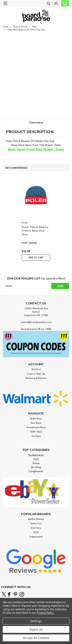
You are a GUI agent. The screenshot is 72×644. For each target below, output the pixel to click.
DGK (36, 532)
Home (6, 27)
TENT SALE (36, 432)
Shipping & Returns (36, 378)
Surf (36, 459)
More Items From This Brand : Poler (36, 149)
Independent (36, 537)
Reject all (36, 629)
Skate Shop (36, 419)
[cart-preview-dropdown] (64, 3)
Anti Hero (36, 528)
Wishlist (36, 369)
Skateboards (36, 455)
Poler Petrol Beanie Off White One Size (26, 30)
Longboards (36, 471)
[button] (36, 344)
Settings (36, 621)
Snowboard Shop (36, 427)
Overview (36, 123)
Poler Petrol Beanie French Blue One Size (35, 231)
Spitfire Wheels (36, 519)
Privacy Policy (45, 613)
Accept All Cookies (36, 638)
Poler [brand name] (25, 223)
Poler (34, 27)
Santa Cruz (36, 524)
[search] (48, 4)
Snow (36, 463)
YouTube (36, 436)
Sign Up (41, 374)
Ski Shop (36, 467)
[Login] (56, 4)
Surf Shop (36, 423)
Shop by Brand (20, 27)
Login (30, 374)
